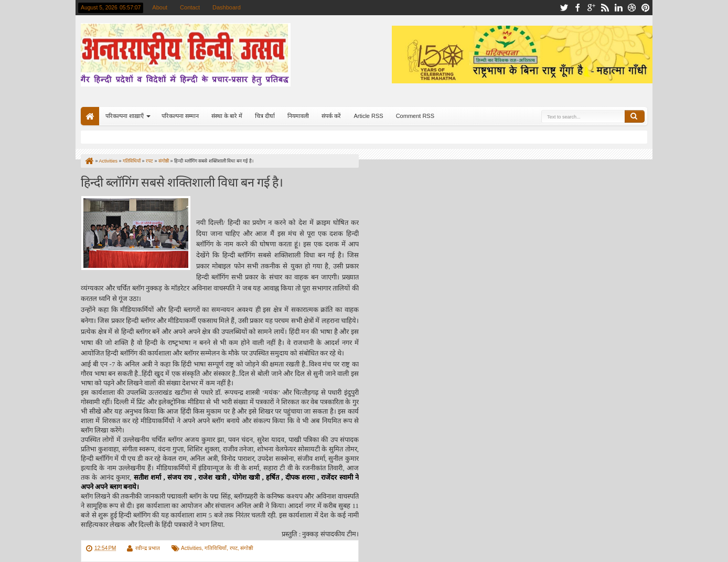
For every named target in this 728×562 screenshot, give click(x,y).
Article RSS (368, 116)
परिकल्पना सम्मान (180, 116)
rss (605, 8)
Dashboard (227, 7)
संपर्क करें (331, 116)
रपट (234, 548)
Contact (190, 7)
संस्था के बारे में (227, 116)
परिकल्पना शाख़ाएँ (125, 116)
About (160, 7)
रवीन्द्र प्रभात (148, 548)
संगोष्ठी (247, 548)
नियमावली (298, 116)
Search (635, 116)
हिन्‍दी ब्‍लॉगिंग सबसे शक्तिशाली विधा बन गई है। (182, 181)
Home (90, 116)
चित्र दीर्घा (265, 116)
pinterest (646, 8)
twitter (564, 8)
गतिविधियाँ (216, 548)
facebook (577, 8)
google (591, 8)
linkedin (618, 8)
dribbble (632, 8)
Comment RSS (415, 116)
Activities (191, 548)
